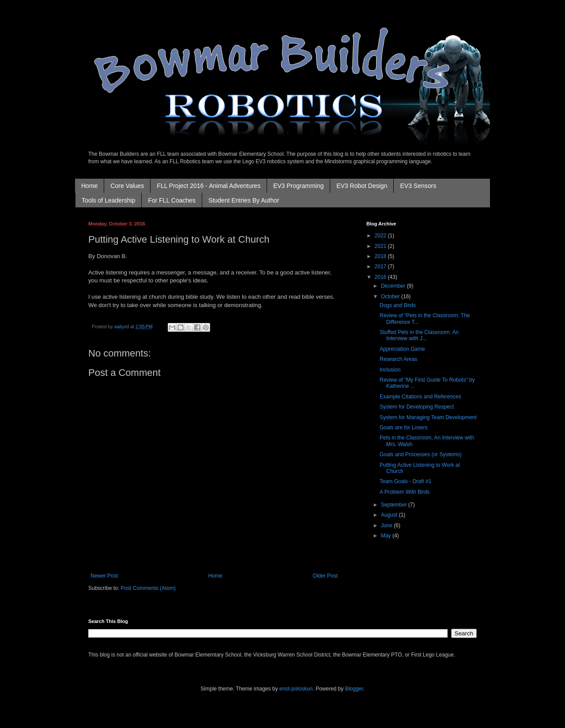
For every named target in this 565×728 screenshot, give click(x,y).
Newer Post (104, 576)
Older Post (325, 576)
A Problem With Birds (405, 492)
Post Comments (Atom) (148, 588)
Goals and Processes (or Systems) (420, 454)
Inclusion (390, 370)
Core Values (127, 186)
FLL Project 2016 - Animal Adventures (209, 186)
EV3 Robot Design (362, 186)
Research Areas (398, 359)
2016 (381, 277)
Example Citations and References (420, 397)
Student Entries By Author (244, 200)
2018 (381, 256)
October (391, 296)
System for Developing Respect (417, 407)
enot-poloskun (296, 689)
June (387, 525)
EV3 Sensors (418, 186)
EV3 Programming (298, 186)
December (394, 286)
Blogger (354, 689)
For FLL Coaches (172, 200)
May (387, 536)
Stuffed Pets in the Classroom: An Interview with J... (419, 335)
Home (89, 186)
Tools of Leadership (108, 200)
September (395, 505)
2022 (381, 236)
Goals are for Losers (404, 428)
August (390, 515)
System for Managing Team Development (428, 417)
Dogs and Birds (398, 305)
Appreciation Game (402, 349)
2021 (381, 246)
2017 (381, 266)
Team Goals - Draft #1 (405, 481)
